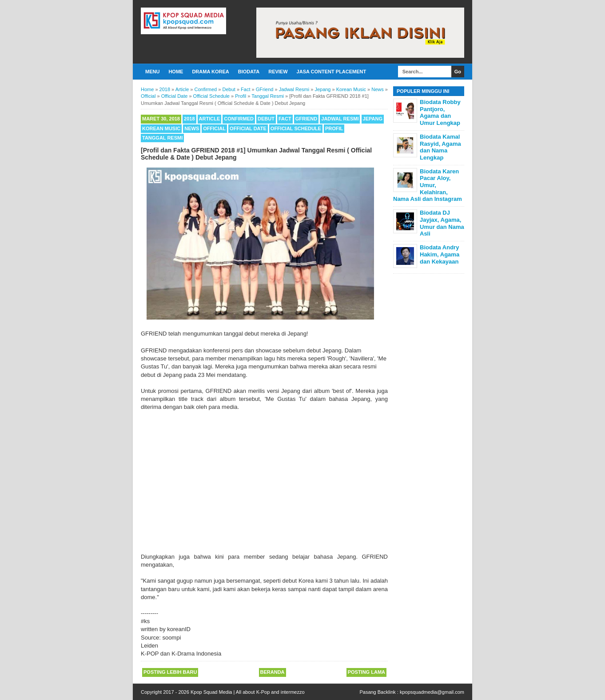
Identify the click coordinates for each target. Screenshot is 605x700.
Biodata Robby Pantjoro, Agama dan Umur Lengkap (440, 112)
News (192, 128)
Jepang (373, 119)
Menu (152, 72)
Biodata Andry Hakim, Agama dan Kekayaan (440, 254)
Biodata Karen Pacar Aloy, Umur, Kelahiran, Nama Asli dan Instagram (428, 185)
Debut (266, 119)
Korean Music (161, 128)
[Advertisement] (264, 486)
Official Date (248, 128)
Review (278, 72)
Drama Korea (210, 72)
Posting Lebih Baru (170, 672)
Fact (285, 119)
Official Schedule (296, 128)
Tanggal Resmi (162, 138)
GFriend (306, 119)
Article (210, 119)
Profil (334, 128)
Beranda (273, 672)
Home (176, 72)
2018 (189, 119)
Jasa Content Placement (332, 72)
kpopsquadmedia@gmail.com (432, 692)
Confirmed (239, 119)
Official (214, 128)
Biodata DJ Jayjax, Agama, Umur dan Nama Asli (442, 223)
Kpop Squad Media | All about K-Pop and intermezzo (248, 692)
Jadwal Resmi (340, 119)
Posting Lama (366, 672)
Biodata (249, 72)
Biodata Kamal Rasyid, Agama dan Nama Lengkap (440, 147)
